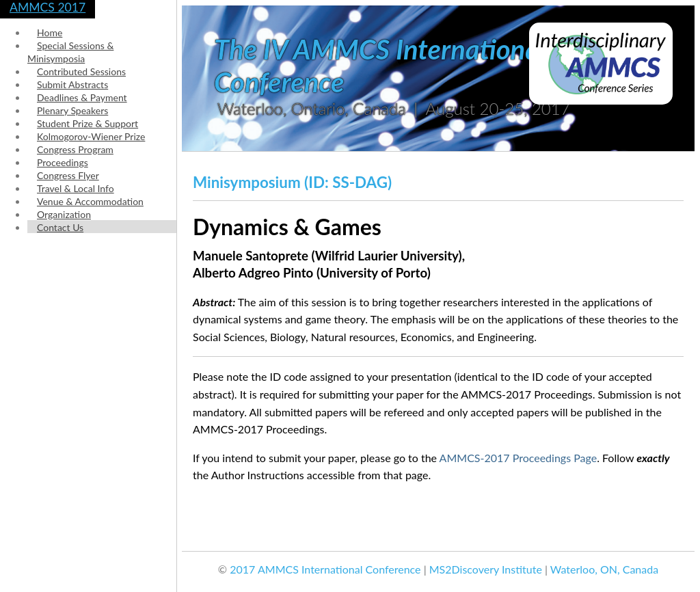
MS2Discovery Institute (486, 569)
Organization (64, 214)
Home (50, 32)
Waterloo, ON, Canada (604, 569)
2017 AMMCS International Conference (325, 569)
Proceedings (63, 162)
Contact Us (60, 227)
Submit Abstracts (72, 84)
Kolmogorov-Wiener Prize (91, 136)
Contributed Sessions (81, 71)
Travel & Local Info (76, 188)
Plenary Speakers (72, 110)
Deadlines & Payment (82, 97)
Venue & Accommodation (90, 201)
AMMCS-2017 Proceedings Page (519, 458)
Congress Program (75, 149)
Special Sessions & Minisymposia (70, 52)
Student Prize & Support (87, 123)
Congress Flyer (68, 175)
